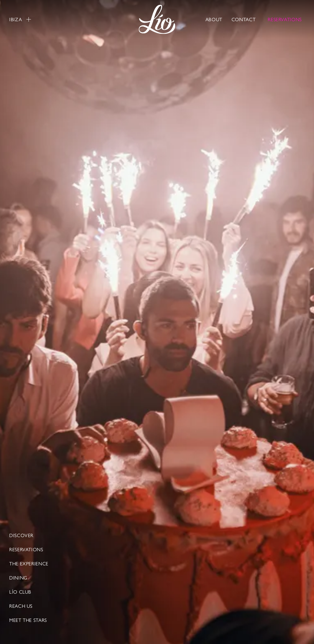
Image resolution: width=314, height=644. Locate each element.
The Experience (29, 564)
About (214, 19)
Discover (21, 535)
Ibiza (20, 19)
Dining (18, 578)
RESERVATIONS (285, 19)
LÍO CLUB (20, 592)
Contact (243, 19)
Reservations (26, 549)
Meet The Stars (28, 620)
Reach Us (21, 606)
